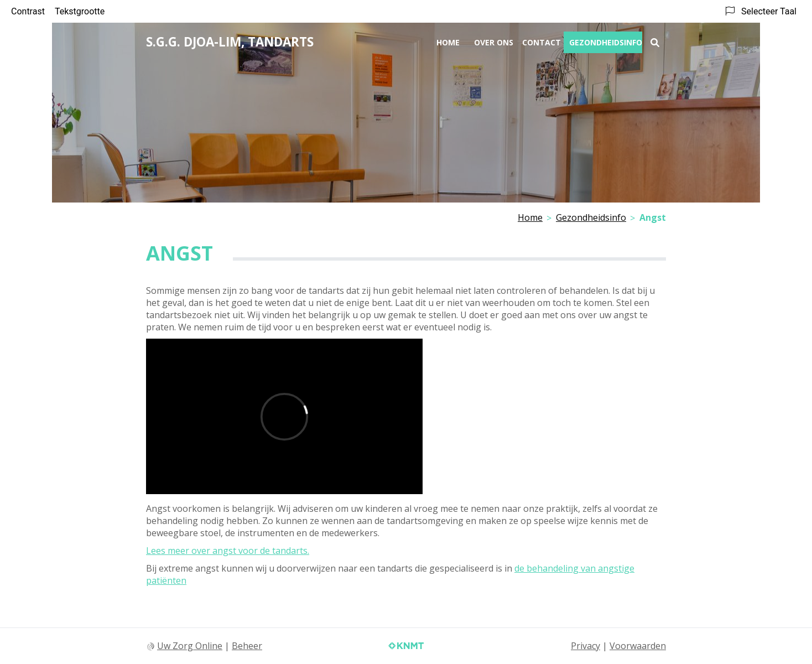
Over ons (494, 42)
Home (448, 42)
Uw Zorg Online (190, 646)
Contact (542, 42)
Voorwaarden (638, 646)
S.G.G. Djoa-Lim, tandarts (230, 42)
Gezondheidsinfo (606, 42)
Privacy (585, 646)
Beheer (247, 646)
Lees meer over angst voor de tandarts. (228, 551)
